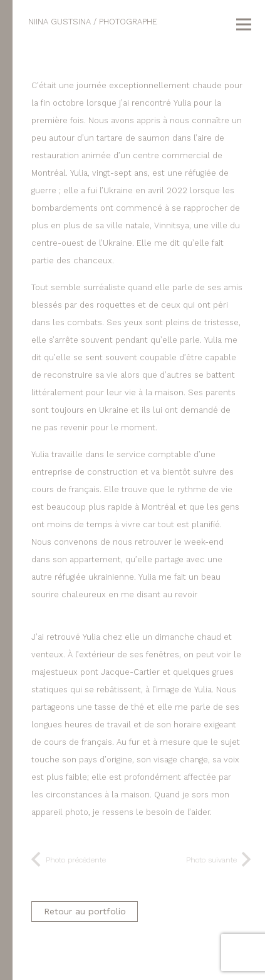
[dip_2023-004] (142, 62)
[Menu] (244, 24)
